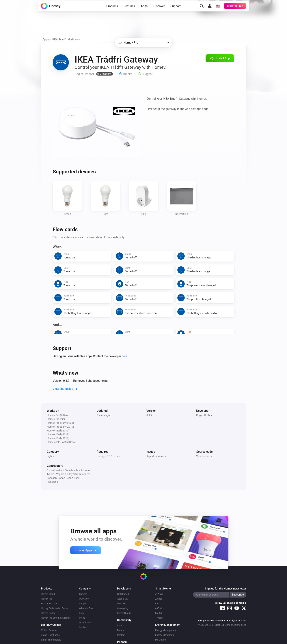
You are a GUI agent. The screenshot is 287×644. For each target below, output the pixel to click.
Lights (50, 456)
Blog (81, 613)
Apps (144, 11)
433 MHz (160, 608)
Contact (83, 627)
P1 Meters (161, 640)
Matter (159, 613)
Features (129, 11)
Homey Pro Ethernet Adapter (56, 618)
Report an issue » (156, 456)
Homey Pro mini (49, 603)
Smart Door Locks (50, 635)
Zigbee (159, 599)
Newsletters (85, 623)
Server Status (124, 613)
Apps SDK (122, 599)
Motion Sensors (49, 630)
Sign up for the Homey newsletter (225, 589)
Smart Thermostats (51, 640)
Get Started (123, 594)
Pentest (121, 635)
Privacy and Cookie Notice (210, 625)
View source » (204, 456)
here (124, 356)
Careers (83, 594)
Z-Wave (159, 594)
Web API (122, 603)
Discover (159, 11)
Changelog (123, 608)
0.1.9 (149, 415)
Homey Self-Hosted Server (55, 608)
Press (82, 618)
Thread (159, 618)
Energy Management (166, 630)
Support (176, 11)
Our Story (84, 599)
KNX (158, 603)
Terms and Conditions (235, 625)
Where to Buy (86, 608)
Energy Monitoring (164, 635)
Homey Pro (47, 599)
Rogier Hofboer (205, 415)
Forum (120, 630)
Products (112, 11)
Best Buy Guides (51, 625)
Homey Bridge (48, 613)
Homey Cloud (48, 594)
